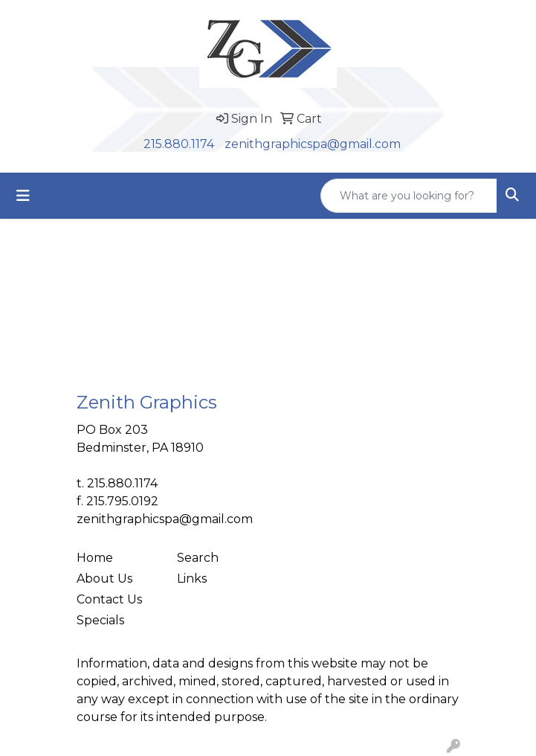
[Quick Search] (409, 196)
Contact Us (109, 599)
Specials (100, 620)
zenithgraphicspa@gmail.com (313, 144)
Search (198, 558)
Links (192, 579)
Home (95, 558)
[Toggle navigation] (23, 196)
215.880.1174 (179, 144)
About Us (104, 579)
